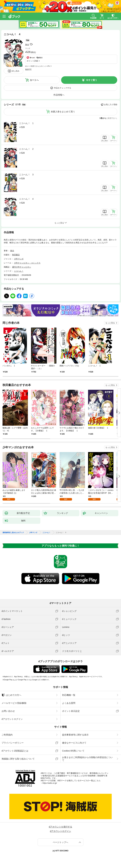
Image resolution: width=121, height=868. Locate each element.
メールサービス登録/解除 (14, 703)
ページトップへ (60, 842)
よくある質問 (69, 703)
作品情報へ (59, 95)
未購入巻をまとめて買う (63, 112)
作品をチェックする (63, 88)
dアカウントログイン (12, 719)
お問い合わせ (8, 711)
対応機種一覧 (69, 695)
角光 (27, 45)
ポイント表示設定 (71, 711)
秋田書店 (16, 255)
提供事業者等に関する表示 (75, 735)
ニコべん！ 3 (26, 175)
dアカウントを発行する (60, 827)
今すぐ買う (92, 80)
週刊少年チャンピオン (22, 267)
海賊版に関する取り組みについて (18, 759)
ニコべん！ (19, 271)
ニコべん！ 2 (26, 149)
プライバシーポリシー (13, 743)
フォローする (31, 44)
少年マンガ (19, 259)
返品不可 (28, 69)
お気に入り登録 (111, 105)
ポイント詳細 (32, 61)
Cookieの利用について (73, 751)
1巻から (103, 118)
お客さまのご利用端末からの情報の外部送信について (87, 759)
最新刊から (112, 118)
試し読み (16, 71)
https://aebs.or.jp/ (50, 783)
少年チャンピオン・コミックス (27, 263)
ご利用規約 (7, 735)
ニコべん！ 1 (26, 123)
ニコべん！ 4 (26, 199)
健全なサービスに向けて (74, 743)
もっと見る (110, 323)
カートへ (34, 80)
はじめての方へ (11, 695)
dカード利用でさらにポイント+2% (37, 66)
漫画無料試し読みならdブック (13, 533)
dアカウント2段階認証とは (15, 751)
